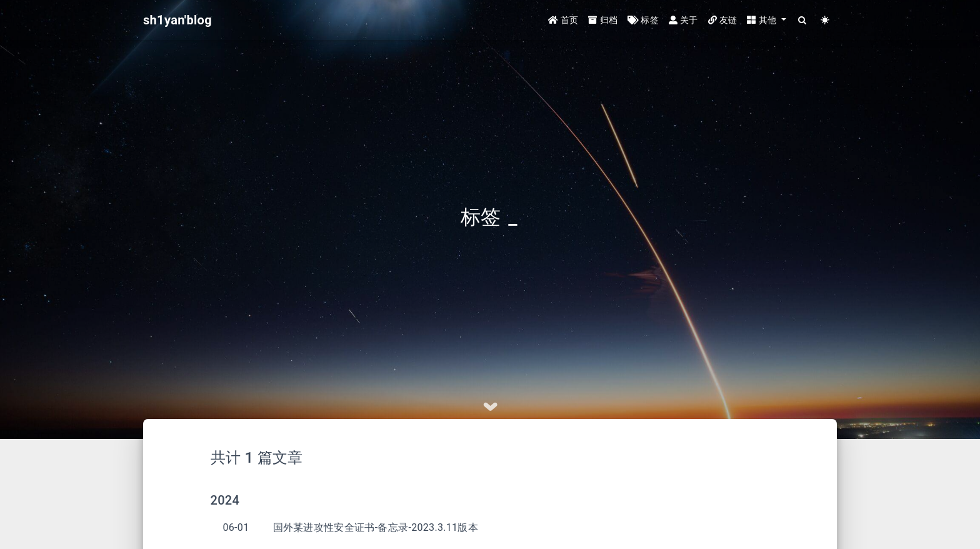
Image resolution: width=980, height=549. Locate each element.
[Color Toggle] (825, 20)
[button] (766, 20)
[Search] (803, 20)
